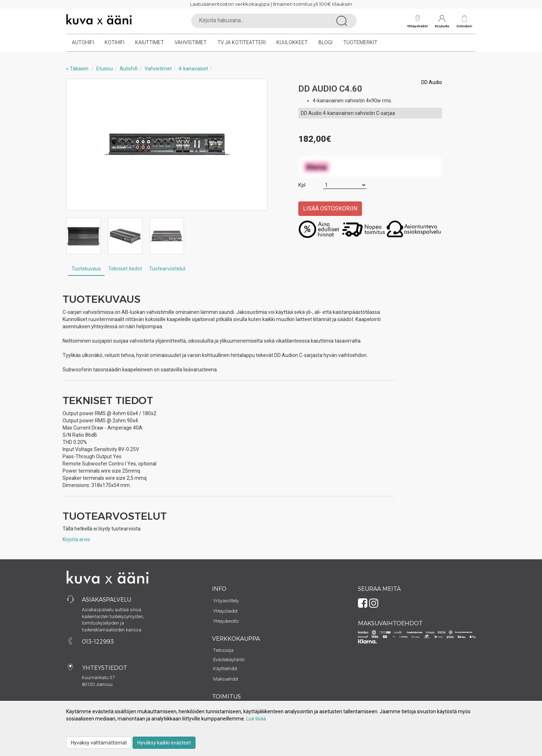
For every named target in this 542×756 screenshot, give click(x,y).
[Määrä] (345, 185)
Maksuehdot (226, 679)
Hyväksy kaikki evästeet (164, 743)
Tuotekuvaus (86, 269)
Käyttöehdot (225, 669)
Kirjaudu (442, 21)
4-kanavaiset (193, 69)
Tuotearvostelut (167, 269)
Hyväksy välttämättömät (99, 743)
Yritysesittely (226, 601)
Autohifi (83, 42)
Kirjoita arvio (76, 539)
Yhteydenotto (226, 621)
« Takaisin (77, 69)
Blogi (325, 42)
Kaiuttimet (150, 42)
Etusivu (105, 69)
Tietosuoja (223, 650)
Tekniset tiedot (125, 269)
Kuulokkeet (292, 42)
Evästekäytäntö (229, 660)
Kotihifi (114, 42)
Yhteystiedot (417, 21)
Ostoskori (464, 26)
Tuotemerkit (360, 42)
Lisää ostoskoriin (330, 208)
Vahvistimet (191, 42)
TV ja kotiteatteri (242, 42)
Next (254, 145)
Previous (79, 145)
